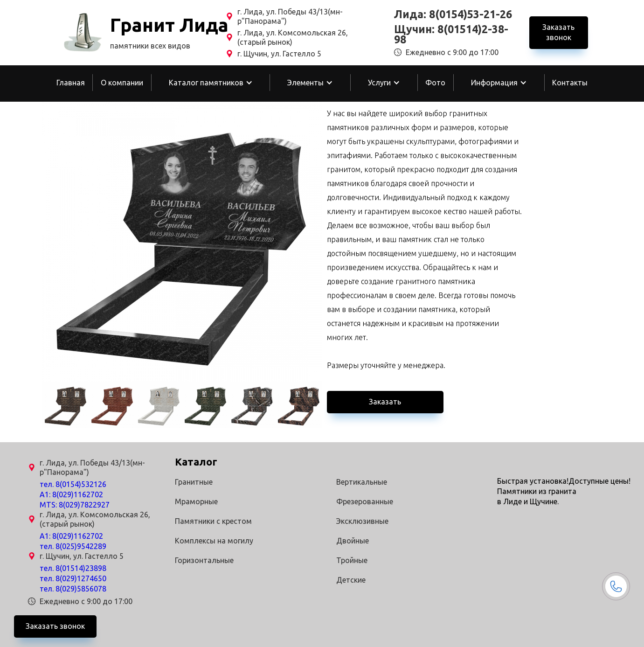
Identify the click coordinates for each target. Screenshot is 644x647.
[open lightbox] (182, 242)
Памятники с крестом (213, 521)
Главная (71, 83)
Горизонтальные (204, 560)
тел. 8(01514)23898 (73, 568)
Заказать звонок (558, 32)
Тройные (352, 560)
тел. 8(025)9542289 (73, 546)
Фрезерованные (365, 501)
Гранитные (194, 482)
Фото (435, 83)
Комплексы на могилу (214, 541)
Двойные (353, 541)
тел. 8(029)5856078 (73, 589)
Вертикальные (362, 482)
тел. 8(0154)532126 (73, 484)
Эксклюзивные (362, 521)
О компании (122, 83)
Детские (351, 580)
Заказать (385, 402)
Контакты (570, 83)
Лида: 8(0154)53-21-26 (453, 14)
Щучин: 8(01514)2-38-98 (451, 35)
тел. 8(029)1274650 (73, 578)
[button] (211, 83)
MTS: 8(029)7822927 (75, 505)
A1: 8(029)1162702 (71, 494)
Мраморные (196, 501)
